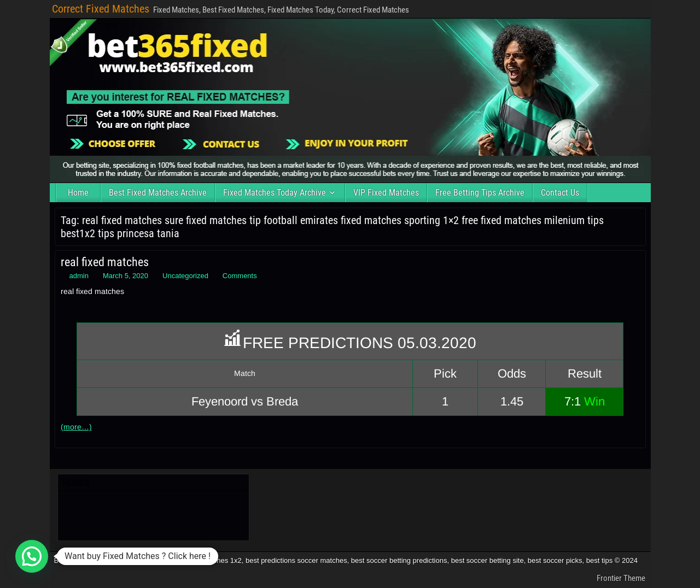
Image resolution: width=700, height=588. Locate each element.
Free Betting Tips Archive (480, 193)
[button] (32, 556)
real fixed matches (105, 262)
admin (79, 276)
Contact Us (560, 193)
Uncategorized (185, 276)
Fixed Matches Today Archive (275, 193)
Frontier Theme (621, 578)
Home (78, 193)
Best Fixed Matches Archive (158, 193)
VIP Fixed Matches (386, 193)
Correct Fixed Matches (101, 9)
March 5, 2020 (126, 276)
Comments (240, 276)
